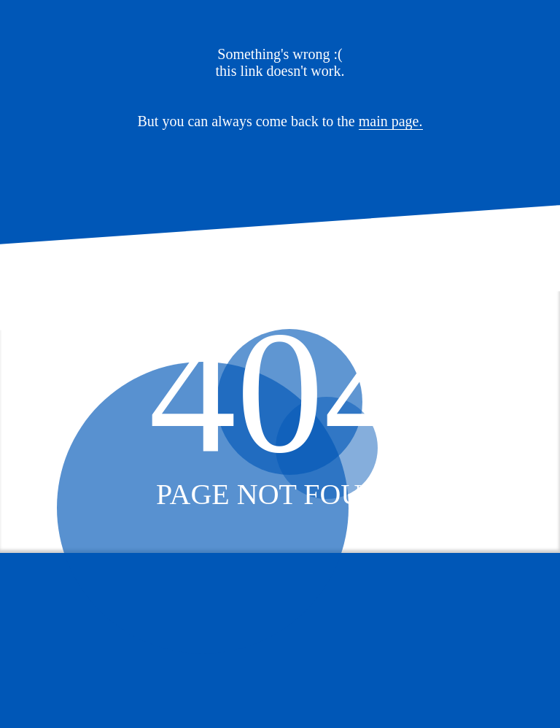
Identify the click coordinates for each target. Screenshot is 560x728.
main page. (391, 121)
